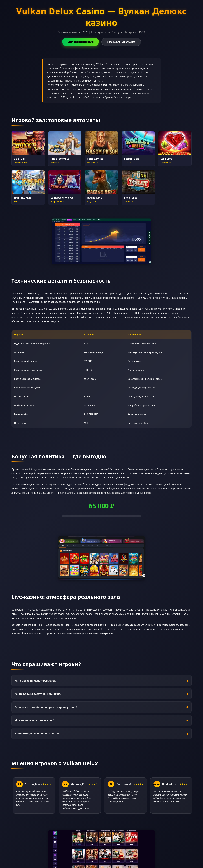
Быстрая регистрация (80, 42)
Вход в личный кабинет (121, 42)
